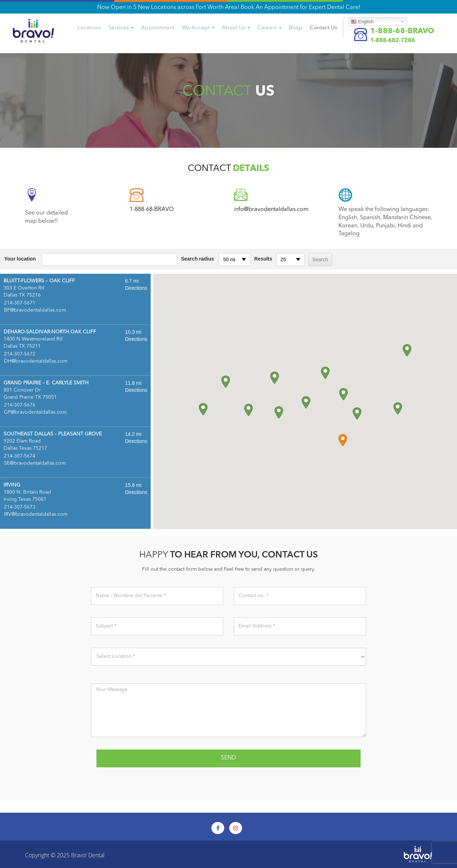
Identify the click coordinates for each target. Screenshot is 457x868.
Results (263, 259)
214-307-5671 (20, 303)
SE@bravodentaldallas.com (35, 463)
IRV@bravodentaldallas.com (36, 514)
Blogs (296, 28)
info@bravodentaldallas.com (271, 210)
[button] (343, 440)
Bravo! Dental (88, 855)
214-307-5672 (20, 354)
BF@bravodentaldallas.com (35, 310)
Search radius (198, 259)
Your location (20, 259)
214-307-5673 (20, 507)
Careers (270, 28)
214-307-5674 (20, 456)
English (362, 21)
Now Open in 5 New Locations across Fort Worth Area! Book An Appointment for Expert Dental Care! (229, 7)
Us (324, 28)
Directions (136, 288)
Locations (89, 28)
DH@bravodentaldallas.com (36, 361)
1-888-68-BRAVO (402, 31)
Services (121, 28)
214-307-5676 (20, 405)
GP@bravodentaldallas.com (35, 412)
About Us (236, 28)
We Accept (198, 28)
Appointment (158, 28)
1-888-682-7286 (393, 41)
